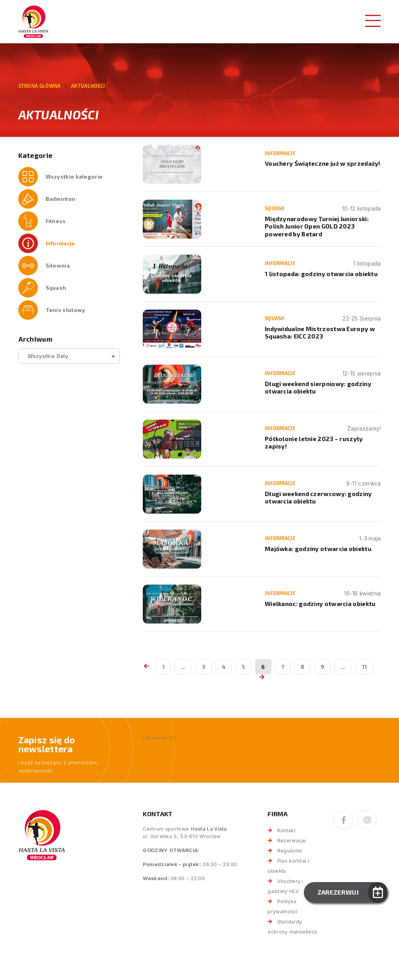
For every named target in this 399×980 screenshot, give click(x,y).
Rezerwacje (292, 841)
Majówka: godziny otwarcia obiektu (318, 549)
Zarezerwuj (338, 892)
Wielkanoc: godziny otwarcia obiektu (320, 604)
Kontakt (286, 830)
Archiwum (35, 339)
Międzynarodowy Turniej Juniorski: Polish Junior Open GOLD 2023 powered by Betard (317, 226)
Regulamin (290, 851)
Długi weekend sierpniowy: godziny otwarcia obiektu (318, 387)
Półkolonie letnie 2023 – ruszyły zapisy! (314, 442)
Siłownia (58, 265)
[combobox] (69, 356)
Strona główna (40, 86)
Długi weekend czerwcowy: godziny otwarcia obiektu (318, 497)
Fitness (56, 221)
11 (364, 667)
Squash (56, 288)
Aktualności (88, 86)
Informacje (60, 243)
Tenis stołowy (66, 310)
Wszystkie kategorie (74, 176)
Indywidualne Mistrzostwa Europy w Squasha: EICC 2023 (320, 332)
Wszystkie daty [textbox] (48, 356)
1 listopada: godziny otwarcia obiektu (321, 274)
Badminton (61, 199)
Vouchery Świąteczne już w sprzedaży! (323, 163)
